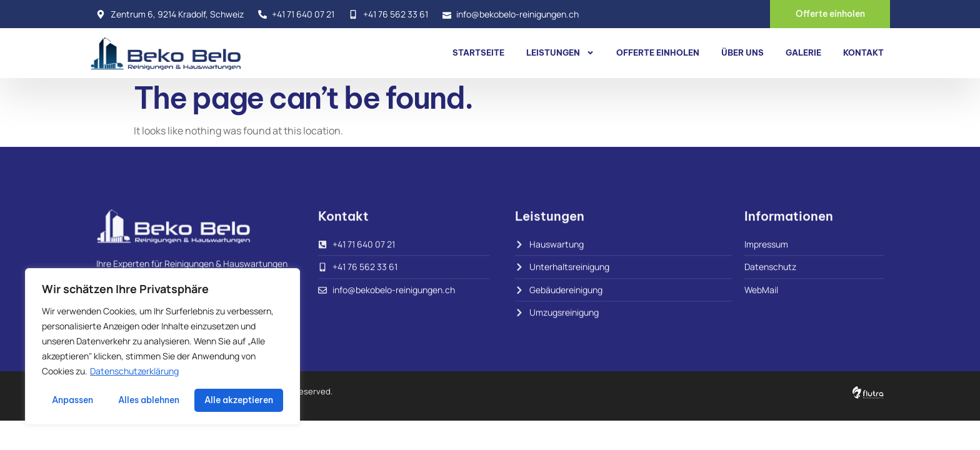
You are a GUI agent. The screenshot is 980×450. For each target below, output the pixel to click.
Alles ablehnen (149, 400)
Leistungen (560, 53)
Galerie (803, 52)
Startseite (478, 52)
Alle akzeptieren (239, 400)
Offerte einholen (658, 52)
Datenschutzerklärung (134, 371)
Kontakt (863, 52)
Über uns (742, 52)
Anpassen (72, 400)
